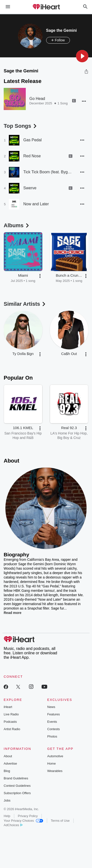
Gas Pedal (33, 140)
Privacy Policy (28, 816)
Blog (7, 771)
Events (52, 722)
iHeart (8, 707)
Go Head (37, 99)
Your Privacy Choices (23, 821)
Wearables (55, 771)
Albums (17, 225)
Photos (52, 736)
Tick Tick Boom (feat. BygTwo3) (48, 172)
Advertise (10, 764)
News (51, 707)
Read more (13, 613)
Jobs (7, 800)
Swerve (30, 188)
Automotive (55, 756)
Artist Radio (12, 729)
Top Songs (21, 126)
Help (7, 816)
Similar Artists (25, 304)
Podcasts (10, 722)
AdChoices (13, 825)
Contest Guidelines (17, 786)
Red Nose (32, 156)
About (8, 756)
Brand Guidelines (16, 778)
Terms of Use (60, 821)
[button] (82, 56)
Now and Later (36, 204)
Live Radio (11, 714)
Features (54, 714)
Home (52, 764)
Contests (54, 729)
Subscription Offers (17, 793)
